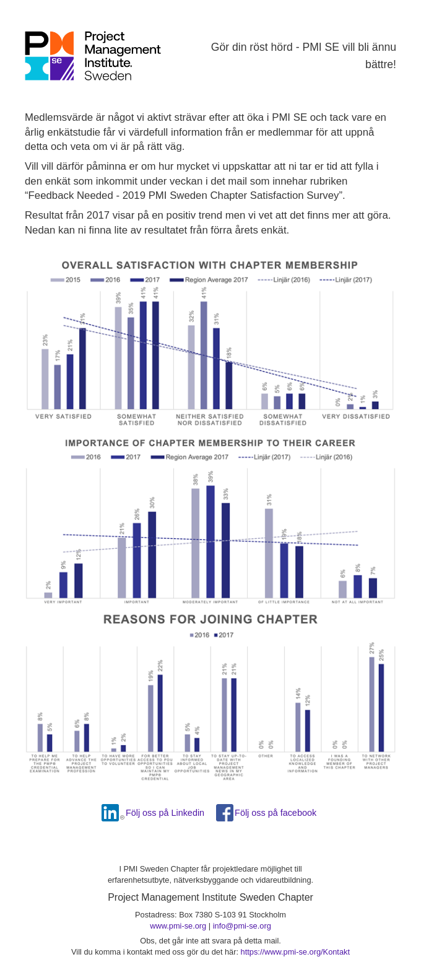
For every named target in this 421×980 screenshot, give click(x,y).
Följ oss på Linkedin (165, 813)
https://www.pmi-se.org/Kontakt (295, 952)
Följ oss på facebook (276, 813)
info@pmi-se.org (242, 926)
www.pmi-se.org (178, 926)
